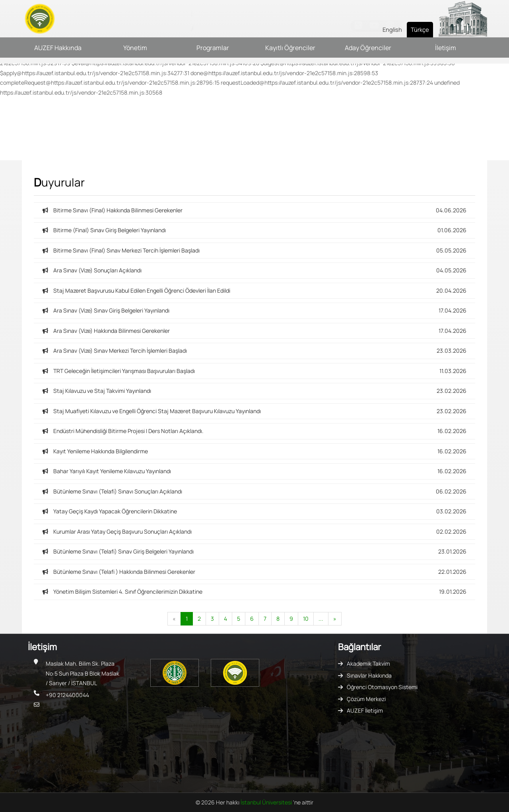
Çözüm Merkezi (366, 699)
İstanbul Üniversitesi (267, 802)
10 (306, 619)
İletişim (446, 48)
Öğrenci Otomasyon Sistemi (382, 687)
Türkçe (420, 29)
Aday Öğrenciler (368, 48)
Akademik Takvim (368, 663)
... (321, 619)
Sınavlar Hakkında (369, 675)
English (392, 29)
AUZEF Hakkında (58, 48)
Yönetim (135, 48)
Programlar (213, 48)
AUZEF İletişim (365, 710)
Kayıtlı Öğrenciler (290, 48)
